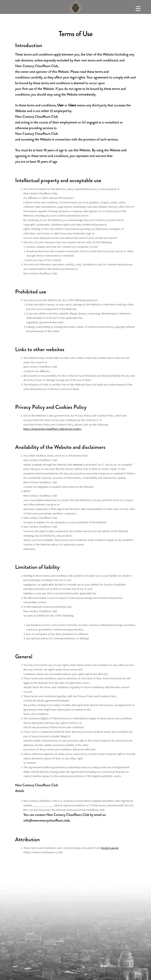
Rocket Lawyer (110, 848)
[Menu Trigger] (138, 8)
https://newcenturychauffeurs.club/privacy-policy (52, 429)
